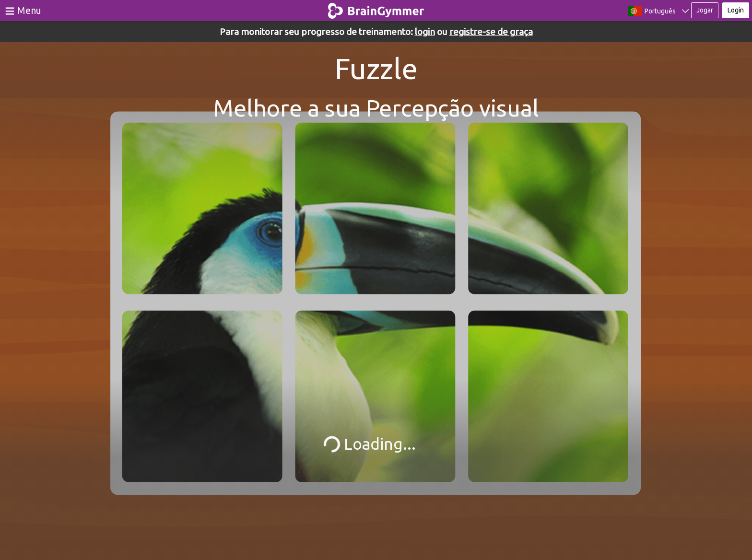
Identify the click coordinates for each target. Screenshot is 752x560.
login (425, 32)
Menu (29, 10)
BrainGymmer (376, 9)
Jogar (705, 10)
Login (736, 10)
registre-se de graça (491, 32)
